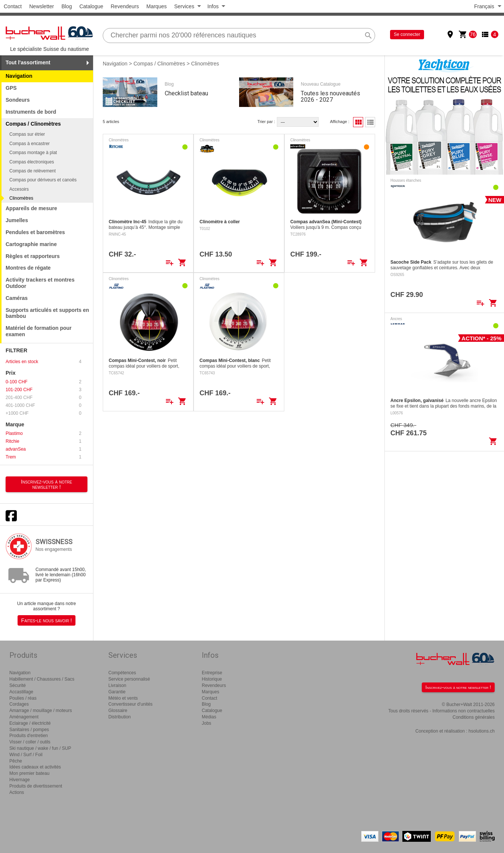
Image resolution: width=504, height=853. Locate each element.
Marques (157, 6)
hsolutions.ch (482, 731)
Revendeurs (125, 6)
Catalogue (91, 6)
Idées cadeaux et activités (35, 767)
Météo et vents (123, 698)
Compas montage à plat (33, 153)
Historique (212, 679)
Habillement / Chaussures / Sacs (42, 679)
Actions (17, 792)
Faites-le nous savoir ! (47, 620)
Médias (209, 717)
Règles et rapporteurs (33, 256)
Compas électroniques (32, 162)
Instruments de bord (31, 112)
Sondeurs (18, 100)
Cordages (19, 704)
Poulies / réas (23, 698)
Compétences (122, 673)
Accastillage (21, 692)
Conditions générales (474, 717)
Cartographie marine (31, 244)
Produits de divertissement (36, 786)
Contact (13, 6)
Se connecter (407, 34)
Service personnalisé (129, 679)
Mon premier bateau (29, 773)
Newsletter (41, 6)
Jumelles (17, 220)
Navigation (19, 76)
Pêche (16, 761)
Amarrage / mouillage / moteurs (41, 711)
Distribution (120, 717)
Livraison (117, 685)
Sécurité (18, 685)
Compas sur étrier (27, 134)
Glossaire (118, 711)
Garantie (117, 692)
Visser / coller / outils (30, 742)
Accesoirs (19, 189)
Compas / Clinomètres (159, 64)
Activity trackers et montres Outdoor (40, 283)
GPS (11, 88)
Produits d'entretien (29, 736)
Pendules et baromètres (35, 232)
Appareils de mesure (31, 208)
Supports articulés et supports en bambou (47, 313)
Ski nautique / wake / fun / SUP (40, 748)
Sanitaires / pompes (29, 730)
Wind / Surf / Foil (26, 755)
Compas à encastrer (30, 144)
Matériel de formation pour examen (39, 331)
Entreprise (212, 673)
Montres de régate (28, 268)
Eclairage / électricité (30, 723)
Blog (67, 6)
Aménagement (24, 717)
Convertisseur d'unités (130, 704)
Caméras (17, 298)
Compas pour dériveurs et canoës (43, 180)
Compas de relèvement (33, 171)
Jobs (206, 723)
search (368, 36)
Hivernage (20, 780)
